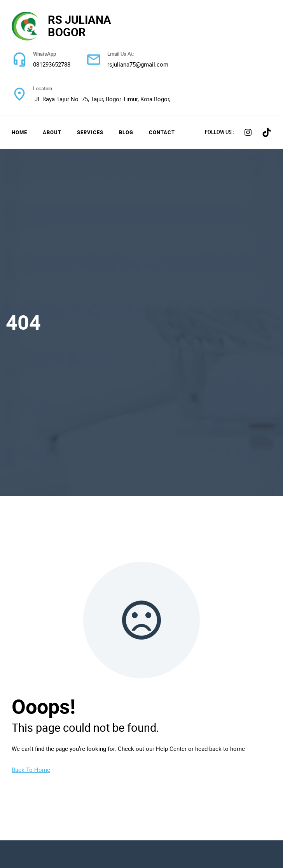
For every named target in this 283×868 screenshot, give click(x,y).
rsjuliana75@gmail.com (138, 64)
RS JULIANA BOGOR (79, 26)
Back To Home (31, 770)
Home (19, 132)
